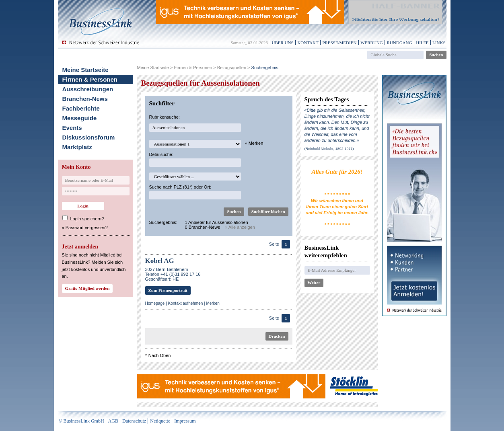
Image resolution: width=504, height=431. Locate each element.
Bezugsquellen (232, 68)
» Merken (254, 143)
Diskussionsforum (89, 137)
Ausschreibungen (88, 89)
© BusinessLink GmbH (81, 421)
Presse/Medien (339, 43)
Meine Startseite (85, 70)
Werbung (372, 43)
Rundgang (399, 43)
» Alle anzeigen (240, 227)
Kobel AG (160, 261)
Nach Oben (160, 355)
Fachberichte (81, 108)
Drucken (277, 336)
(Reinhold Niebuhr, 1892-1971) (329, 149)
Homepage (155, 303)
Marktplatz (77, 147)
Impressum (185, 421)
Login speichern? (87, 219)
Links (439, 43)
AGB (113, 421)
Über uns (283, 43)
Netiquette (160, 421)
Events (72, 128)
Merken (213, 303)
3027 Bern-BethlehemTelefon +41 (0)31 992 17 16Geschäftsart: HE (173, 274)
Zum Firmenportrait (168, 290)
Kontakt (308, 43)
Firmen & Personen (90, 79)
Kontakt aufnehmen (186, 303)
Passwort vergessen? (87, 228)
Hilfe (422, 43)
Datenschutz (134, 421)
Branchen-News (85, 99)
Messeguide (80, 118)
